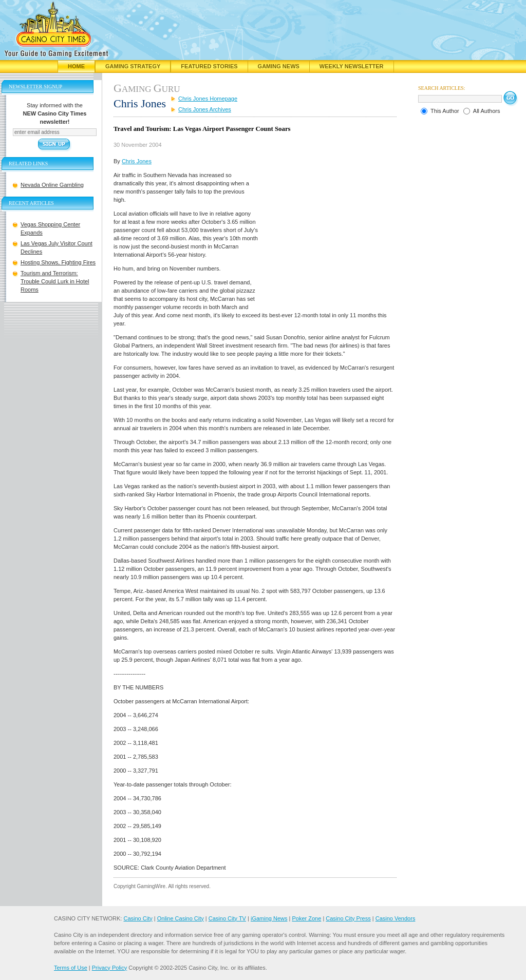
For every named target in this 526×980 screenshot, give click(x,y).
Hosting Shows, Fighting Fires (58, 262)
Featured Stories (209, 66)
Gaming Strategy (133, 66)
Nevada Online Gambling (52, 185)
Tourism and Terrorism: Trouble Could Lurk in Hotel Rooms (55, 281)
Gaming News (279, 66)
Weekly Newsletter (352, 66)
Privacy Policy (109, 968)
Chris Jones (137, 161)
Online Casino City (181, 918)
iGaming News (269, 918)
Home (76, 66)
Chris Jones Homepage (208, 99)
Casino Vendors (396, 918)
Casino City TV (227, 918)
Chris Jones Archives (205, 109)
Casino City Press (348, 918)
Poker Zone (306, 918)
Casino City (138, 918)
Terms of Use (71, 968)
